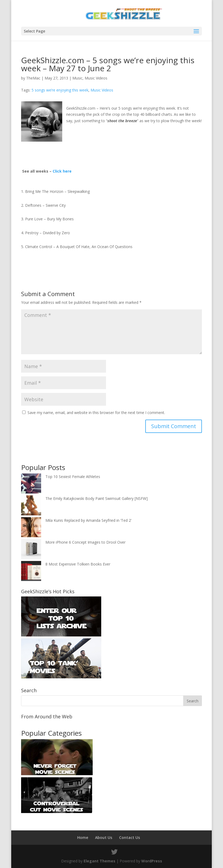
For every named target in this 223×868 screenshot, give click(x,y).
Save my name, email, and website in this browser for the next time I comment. (96, 413)
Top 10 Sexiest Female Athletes (73, 477)
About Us (104, 837)
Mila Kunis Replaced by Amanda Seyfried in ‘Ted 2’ (88, 520)
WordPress (152, 861)
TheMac (33, 78)
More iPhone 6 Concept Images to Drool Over (85, 542)
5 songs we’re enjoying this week (60, 90)
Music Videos (96, 78)
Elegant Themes (99, 861)
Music (77, 78)
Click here (62, 171)
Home (83, 837)
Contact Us (130, 837)
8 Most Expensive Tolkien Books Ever (78, 564)
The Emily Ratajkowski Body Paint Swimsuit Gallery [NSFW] (97, 498)
